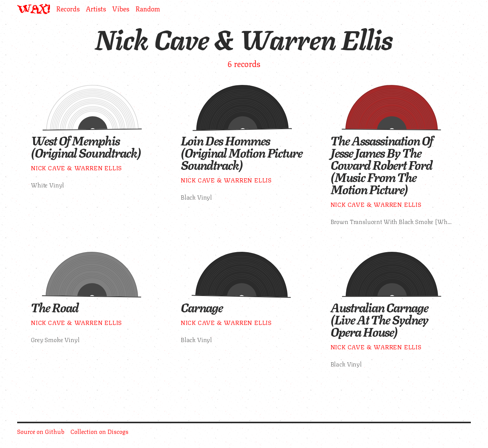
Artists (96, 9)
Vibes (121, 9)
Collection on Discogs (100, 431)
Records (68, 9)
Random (148, 9)
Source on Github (41, 431)
